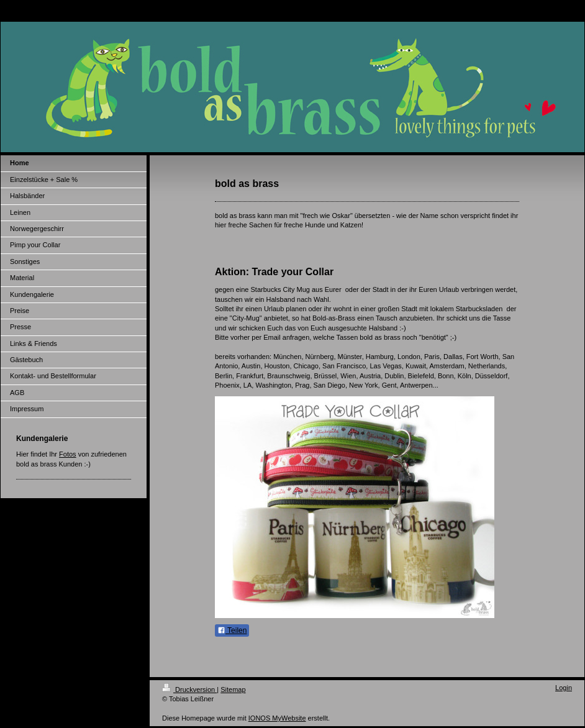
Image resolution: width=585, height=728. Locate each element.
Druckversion (189, 689)
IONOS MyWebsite (277, 718)
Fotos (68, 454)
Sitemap (233, 689)
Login (564, 688)
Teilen (232, 630)
